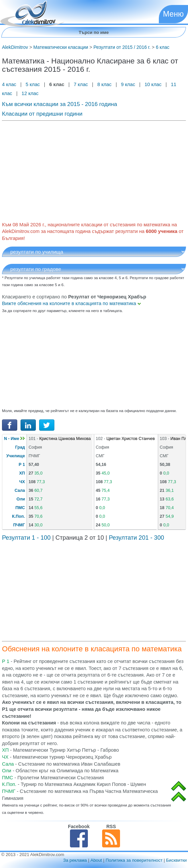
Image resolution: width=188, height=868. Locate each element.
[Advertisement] (94, 170)
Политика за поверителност (134, 860)
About (96, 860)
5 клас (33, 84)
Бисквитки (176, 860)
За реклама (75, 860)
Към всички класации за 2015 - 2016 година (60, 104)
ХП (22, 473)
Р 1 (22, 465)
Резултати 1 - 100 (26, 538)
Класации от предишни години (42, 114)
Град (20, 447)
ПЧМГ (19, 525)
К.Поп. (18, 516)
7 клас (81, 84)
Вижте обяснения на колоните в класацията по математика (71, 303)
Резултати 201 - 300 (136, 538)
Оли (21, 499)
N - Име (14, 439)
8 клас (104, 84)
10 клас (153, 84)
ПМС (20, 508)
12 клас (31, 93)
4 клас (10, 84)
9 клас (128, 84)
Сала (20, 490)
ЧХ (22, 482)
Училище (16, 456)
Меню (173, 14)
